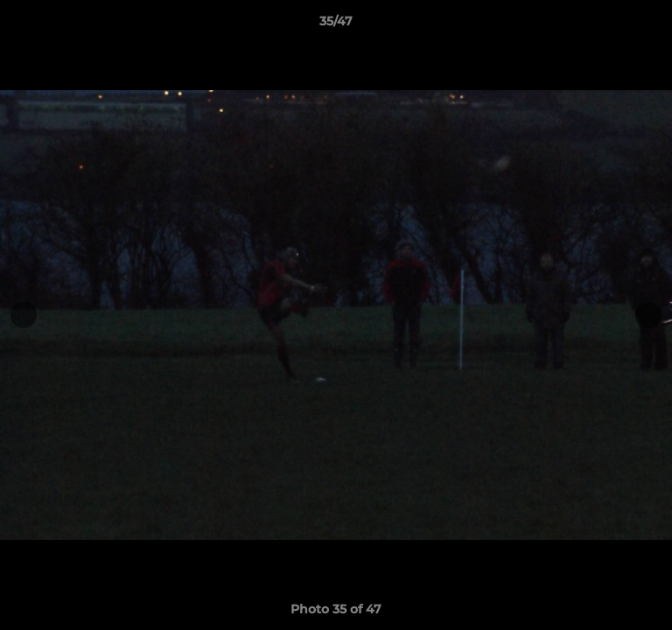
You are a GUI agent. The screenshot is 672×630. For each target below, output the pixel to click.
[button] (651, 25)
